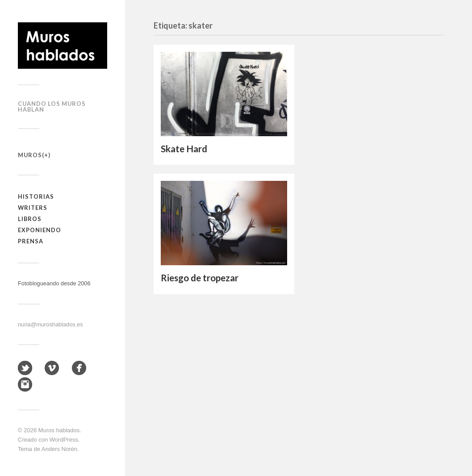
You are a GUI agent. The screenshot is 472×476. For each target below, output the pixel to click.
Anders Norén (59, 449)
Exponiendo (40, 230)
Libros (30, 219)
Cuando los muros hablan (52, 106)
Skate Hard (184, 149)
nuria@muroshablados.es (50, 324)
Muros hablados (59, 430)
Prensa (31, 241)
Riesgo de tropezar (200, 278)
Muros (30, 155)
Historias (36, 196)
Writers (33, 208)
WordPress (64, 440)
